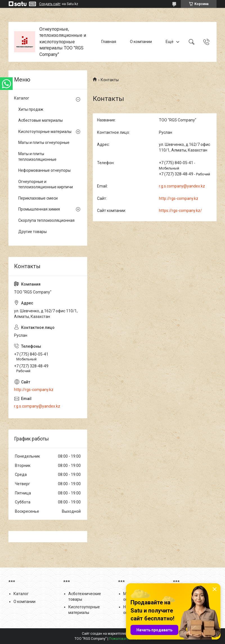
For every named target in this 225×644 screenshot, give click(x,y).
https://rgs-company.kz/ (180, 211)
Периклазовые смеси (38, 198)
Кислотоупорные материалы (45, 132)
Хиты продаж (31, 109)
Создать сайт (50, 4)
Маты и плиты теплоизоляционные (37, 157)
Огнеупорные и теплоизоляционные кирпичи (46, 184)
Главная (109, 42)
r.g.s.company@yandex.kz (182, 186)
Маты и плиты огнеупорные (44, 143)
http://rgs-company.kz (179, 198)
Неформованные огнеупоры (44, 170)
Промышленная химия (39, 209)
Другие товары (32, 232)
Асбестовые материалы (40, 120)
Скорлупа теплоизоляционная (46, 220)
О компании (141, 42)
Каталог (22, 98)
